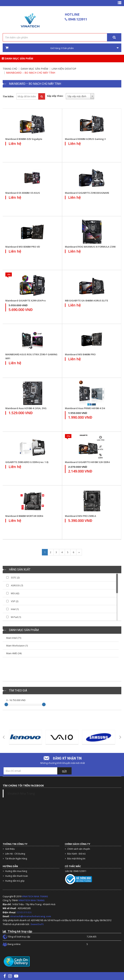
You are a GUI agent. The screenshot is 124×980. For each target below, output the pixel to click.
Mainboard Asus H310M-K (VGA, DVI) (26, 408)
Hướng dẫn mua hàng (16, 871)
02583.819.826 (24, 912)
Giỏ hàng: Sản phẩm (62, 48)
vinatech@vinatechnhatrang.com (31, 916)
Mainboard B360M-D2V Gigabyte (24, 139)
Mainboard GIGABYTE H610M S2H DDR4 (87, 462)
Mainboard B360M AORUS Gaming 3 (85, 139)
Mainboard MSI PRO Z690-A (81, 516)
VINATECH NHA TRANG (35, 896)
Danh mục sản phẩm (17, 58)
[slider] (6, 704)
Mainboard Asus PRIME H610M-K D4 (85, 408)
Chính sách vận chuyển (79, 849)
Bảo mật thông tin (76, 859)
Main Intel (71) (14, 638)
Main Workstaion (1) (17, 646)
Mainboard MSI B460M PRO (80, 354)
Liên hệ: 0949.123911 (76, 871)
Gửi (64, 771)
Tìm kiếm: (8, 96)
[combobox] (80, 96)
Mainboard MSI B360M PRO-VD (23, 247)
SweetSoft (37, 924)
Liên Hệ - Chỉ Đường (15, 854)
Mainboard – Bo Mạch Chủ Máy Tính (31, 73)
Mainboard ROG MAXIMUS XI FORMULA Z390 (90, 247)
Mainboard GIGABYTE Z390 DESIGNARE (87, 193)
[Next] (79, 552)
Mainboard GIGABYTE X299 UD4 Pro (25, 301)
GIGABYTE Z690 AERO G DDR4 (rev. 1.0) (27, 462)
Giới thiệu (10, 849)
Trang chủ (10, 69)
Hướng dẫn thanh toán (17, 876)
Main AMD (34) (14, 653)
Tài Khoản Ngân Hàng (16, 859)
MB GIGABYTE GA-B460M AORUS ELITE (87, 301)
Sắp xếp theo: (55, 96)
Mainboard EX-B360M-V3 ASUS (23, 193)
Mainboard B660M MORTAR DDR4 (24, 516)
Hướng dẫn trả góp (15, 881)
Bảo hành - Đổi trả (76, 854)
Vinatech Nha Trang (21, 793)
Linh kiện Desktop (64, 69)
